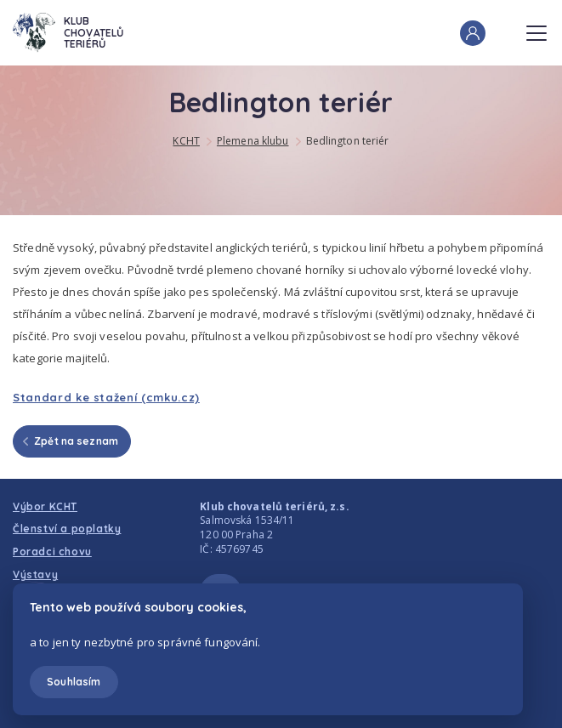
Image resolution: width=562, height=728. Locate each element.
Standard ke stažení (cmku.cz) (106, 397)
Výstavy (35, 574)
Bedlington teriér (348, 141)
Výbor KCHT (45, 506)
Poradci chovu (52, 552)
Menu (536, 28)
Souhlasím (74, 682)
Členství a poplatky (67, 529)
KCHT (186, 141)
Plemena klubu (253, 141)
